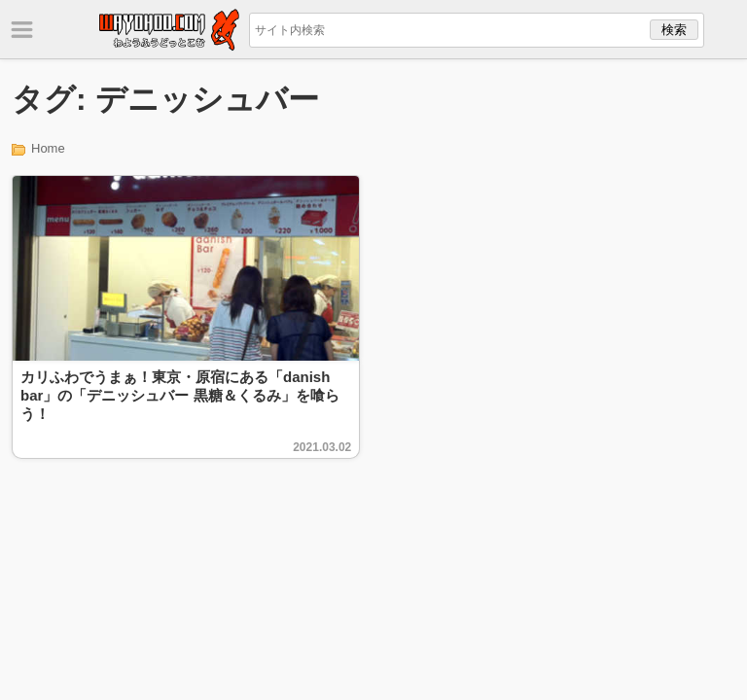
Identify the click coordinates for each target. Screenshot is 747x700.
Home (48, 148)
